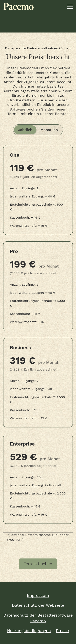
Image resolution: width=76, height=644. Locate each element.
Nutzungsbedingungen (29, 631)
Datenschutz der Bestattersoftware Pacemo (38, 618)
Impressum (38, 595)
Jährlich (25, 130)
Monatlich (49, 130)
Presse (62, 631)
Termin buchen (38, 564)
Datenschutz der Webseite (38, 605)
